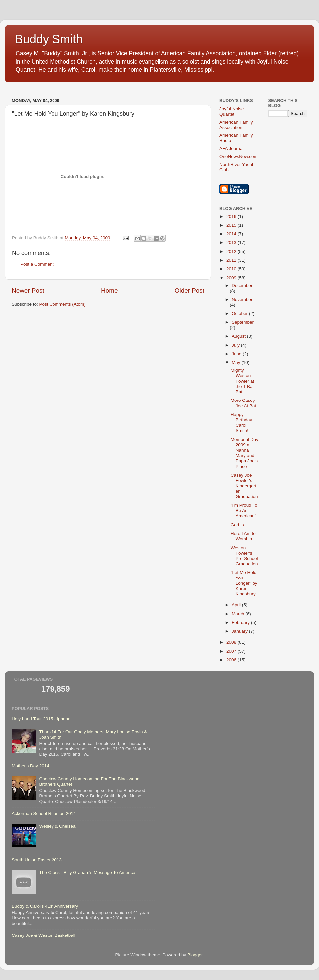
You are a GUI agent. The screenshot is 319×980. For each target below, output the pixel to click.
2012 (232, 252)
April (237, 605)
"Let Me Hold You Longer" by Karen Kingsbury (244, 583)
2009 (232, 278)
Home (109, 290)
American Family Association (236, 125)
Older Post (190, 290)
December (242, 285)
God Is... (239, 525)
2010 (232, 269)
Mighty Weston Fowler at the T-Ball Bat (243, 381)
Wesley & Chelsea (57, 826)
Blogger (195, 955)
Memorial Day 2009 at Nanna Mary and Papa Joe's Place (244, 453)
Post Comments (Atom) (62, 304)
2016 (232, 216)
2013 (232, 243)
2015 (232, 225)
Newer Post (28, 290)
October (240, 314)
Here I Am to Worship (243, 536)
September (243, 322)
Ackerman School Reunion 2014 (44, 813)
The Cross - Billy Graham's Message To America (87, 873)
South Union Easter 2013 (37, 860)
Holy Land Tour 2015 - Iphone (41, 719)
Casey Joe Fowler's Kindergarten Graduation (244, 486)
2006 (232, 660)
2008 (232, 642)
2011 (232, 260)
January (240, 631)
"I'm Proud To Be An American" (244, 511)
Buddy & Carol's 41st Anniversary (45, 906)
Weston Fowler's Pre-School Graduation (244, 556)
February (241, 623)
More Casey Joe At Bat (243, 403)
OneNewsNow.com (238, 157)
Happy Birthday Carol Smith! (241, 423)
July (236, 345)
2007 (232, 651)
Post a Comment (37, 264)
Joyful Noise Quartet (232, 111)
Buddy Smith (49, 39)
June (237, 354)
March (238, 614)
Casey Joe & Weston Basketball (44, 935)
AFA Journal (231, 149)
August (239, 336)
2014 (232, 234)
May (236, 362)
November (242, 299)
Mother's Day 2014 (30, 766)
